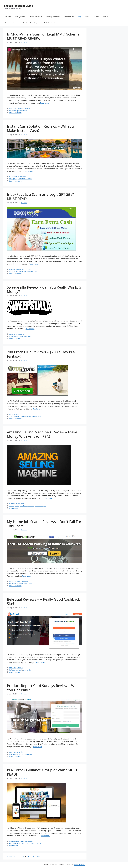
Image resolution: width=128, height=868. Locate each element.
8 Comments (14, 508)
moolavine (13, 111)
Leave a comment (15, 113)
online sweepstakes (16, 336)
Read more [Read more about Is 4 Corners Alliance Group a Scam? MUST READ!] (45, 836)
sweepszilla (27, 336)
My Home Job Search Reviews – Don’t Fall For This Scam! (44, 524)
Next (40, 856)
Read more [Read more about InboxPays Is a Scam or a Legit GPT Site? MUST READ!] (33, 264)
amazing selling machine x (18, 506)
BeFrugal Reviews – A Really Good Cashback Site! (43, 601)
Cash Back (13, 668)
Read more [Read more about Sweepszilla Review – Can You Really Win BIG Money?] (30, 329)
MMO (11, 108)
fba (45, 506)
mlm (28, 843)
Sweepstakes (20, 334)
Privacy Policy (20, 17)
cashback (19, 670)
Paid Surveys (14, 752)
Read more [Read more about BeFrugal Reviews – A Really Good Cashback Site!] (40, 662)
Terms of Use (69, 17)
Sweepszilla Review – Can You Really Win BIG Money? (44, 289)
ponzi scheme (22, 111)
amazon (31, 506)
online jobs (28, 584)
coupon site (27, 670)
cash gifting (13, 179)
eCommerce (13, 504)
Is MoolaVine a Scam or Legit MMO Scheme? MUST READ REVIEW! (44, 36)
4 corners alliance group (18, 843)
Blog (79, 17)
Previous (12, 856)
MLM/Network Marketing (18, 841)
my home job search (16, 584)
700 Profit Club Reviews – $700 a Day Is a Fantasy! (41, 354)
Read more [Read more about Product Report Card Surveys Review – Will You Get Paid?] (38, 747)
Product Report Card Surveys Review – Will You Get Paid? (42, 688)
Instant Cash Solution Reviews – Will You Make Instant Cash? (40, 128)
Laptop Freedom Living (19, 6)
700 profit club (14, 416)
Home (87, 17)
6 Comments (14, 846)
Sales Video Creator (12, 23)
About (105, 17)
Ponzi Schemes (19, 108)
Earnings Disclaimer (53, 17)
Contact (96, 17)
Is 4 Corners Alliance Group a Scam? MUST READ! (42, 772)
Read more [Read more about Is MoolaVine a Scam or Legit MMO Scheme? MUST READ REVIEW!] (45, 103)
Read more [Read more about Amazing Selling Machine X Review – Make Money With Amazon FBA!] (48, 498)
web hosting (39, 416)
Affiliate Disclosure (35, 17)
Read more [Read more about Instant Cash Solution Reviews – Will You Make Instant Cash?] (29, 171)
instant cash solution (25, 179)
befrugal (12, 670)
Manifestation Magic (48, 23)
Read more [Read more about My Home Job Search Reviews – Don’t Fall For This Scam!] (27, 576)
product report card (25, 754)
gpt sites (12, 271)
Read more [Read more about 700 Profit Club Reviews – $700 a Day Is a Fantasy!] (37, 409)
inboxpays (19, 271)
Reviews (28, 108)
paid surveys (14, 754)
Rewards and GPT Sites (23, 269)
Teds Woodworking (30, 23)
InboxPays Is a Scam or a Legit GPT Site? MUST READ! (40, 197)
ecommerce (39, 506)
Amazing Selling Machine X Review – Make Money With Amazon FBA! (42, 434)
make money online (30, 271)
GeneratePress (79, 865)
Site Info (8, 17)
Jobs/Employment (15, 581)
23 (34, 856)
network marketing (37, 843)
